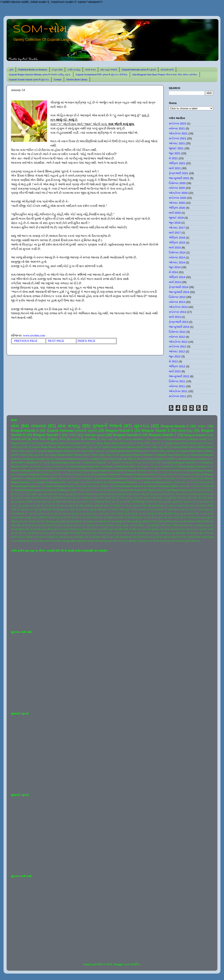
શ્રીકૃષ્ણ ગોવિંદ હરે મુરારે (104, 537)
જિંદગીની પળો (49, 510)
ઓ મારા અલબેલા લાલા (83, 498)
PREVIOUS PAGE (27, 341)
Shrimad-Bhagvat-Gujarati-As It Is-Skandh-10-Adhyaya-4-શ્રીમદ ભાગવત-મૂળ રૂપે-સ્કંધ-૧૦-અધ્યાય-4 (149, 478)
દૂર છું (180, 514)
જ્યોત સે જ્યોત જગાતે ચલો (171, 510)
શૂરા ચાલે (84, 537)
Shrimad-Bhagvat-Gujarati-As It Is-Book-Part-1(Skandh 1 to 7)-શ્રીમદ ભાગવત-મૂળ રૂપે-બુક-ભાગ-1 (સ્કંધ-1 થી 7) (107, 463)
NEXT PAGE (56, 341)
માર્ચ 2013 (175, 317)
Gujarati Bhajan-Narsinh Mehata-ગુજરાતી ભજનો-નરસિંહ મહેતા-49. (65, 447)
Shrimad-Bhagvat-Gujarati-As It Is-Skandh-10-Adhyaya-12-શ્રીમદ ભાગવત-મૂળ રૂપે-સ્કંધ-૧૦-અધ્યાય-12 (132, 470)
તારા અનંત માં (64, 514)
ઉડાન (13, 498)
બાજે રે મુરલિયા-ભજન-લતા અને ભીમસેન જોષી (179, 521)
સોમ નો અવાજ (98, 541)
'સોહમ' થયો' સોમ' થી (111, 439)
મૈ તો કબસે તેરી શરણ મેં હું (69, 529)
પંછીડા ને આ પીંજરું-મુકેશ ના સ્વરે (135, 517)
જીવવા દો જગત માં (69, 510)
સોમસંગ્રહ (185, 430)
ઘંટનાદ (191, 506)
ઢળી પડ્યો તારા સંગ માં (43, 514)
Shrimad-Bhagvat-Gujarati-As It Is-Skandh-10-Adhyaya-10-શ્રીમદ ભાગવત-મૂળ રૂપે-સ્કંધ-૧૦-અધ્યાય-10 (121, 466)
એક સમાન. (25, 498)
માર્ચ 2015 (175, 248)
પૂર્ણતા (63, 521)
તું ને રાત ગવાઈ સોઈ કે (100, 514)
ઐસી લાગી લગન (61, 498)
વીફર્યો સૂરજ (144, 533)
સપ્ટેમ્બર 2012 (178, 347)
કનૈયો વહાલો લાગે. (107, 498)
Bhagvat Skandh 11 (200, 439)
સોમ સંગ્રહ (69, 426)
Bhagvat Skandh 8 (155, 430)
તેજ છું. (135, 514)
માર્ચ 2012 (175, 371)
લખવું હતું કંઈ (49, 533)
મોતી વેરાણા (91, 529)
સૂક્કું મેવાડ (82, 541)
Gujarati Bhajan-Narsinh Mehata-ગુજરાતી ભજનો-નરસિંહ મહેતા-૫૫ (82, 455)
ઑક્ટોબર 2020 (178, 193)
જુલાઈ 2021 (176, 148)
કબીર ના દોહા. (127, 498)
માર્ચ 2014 (175, 282)
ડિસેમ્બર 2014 (177, 253)
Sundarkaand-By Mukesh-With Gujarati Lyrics (140, 490)
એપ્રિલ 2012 (177, 366)
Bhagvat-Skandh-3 (175, 426)
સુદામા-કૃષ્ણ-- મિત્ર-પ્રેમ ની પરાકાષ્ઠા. (44, 541)
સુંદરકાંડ (141, 426)
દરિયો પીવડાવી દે (165, 514)
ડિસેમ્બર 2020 (177, 183)
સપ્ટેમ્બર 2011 (178, 396)
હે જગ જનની (152, 541)
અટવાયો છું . (207, 490)
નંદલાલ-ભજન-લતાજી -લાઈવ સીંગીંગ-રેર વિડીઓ (33, 517)
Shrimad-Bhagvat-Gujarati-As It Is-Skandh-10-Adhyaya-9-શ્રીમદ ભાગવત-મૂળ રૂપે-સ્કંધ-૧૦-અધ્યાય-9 (64, 490)
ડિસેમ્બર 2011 (177, 381)
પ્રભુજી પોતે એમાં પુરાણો (126, 521)
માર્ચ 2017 (175, 233)
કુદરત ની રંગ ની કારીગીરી (89, 502)
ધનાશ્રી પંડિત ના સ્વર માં (198, 514)
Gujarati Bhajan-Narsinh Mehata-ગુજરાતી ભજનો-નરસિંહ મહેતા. (40, 75)
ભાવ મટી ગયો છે (55, 525)
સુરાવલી (69, 541)
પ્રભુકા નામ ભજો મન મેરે (99, 521)
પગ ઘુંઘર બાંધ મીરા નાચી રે (167, 517)
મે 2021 (173, 158)
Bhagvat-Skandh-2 (196, 435)
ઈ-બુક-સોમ (57, 70)
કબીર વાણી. (192, 498)
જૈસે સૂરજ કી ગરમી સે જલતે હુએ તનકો (117, 510)
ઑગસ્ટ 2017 (177, 228)
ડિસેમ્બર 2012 (177, 332)
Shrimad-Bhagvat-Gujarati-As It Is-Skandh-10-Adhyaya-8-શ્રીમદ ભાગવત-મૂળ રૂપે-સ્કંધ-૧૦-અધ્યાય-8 (164, 486)
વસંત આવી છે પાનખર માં (104, 533)
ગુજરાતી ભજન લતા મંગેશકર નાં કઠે (111, 506)
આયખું (153, 494)
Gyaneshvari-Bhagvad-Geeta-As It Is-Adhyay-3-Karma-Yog (83, 459)
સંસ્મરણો (124, 537)
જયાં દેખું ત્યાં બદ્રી (29, 510)
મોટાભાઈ (76, 439)
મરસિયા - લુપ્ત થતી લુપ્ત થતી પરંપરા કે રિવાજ (158, 525)
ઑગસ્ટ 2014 (177, 262)
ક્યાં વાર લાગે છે (191, 502)
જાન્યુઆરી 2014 (179, 292)
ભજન (202, 426)
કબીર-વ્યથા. (208, 498)
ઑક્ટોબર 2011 (178, 391)
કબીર (72, 435)
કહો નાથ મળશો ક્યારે (62, 502)
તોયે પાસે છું (148, 514)
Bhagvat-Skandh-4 (25, 430)
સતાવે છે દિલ (138, 537)
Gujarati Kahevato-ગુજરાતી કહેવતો (139, 70)
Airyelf (87, 964)
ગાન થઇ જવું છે (67, 506)
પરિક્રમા (15, 521)
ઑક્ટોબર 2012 (178, 342)
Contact (58, 80)
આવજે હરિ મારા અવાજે (171, 494)
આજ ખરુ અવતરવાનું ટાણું (60, 494)
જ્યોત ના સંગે (147, 510)
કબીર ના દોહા (74, 70)
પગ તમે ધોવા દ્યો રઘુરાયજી (197, 517)
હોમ (11, 70)
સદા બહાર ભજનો (109, 70)
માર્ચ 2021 (175, 168)
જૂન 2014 (175, 267)
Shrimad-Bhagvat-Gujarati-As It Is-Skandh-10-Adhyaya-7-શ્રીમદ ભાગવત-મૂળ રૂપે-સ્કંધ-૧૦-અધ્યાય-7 (60, 486)
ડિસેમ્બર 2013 (177, 297)
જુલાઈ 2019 (176, 218)
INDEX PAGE (86, 341)
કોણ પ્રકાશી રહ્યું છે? (169, 502)
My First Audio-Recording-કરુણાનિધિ (156, 459)
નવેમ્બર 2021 (177, 128)
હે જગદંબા (167, 541)
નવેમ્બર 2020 (177, 188)
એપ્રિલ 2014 (177, 277)
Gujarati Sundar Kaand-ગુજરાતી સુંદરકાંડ (29, 80)
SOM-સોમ (40, 29)
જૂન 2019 (175, 223)
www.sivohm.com (34, 335)
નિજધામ (111, 517)
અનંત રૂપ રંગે (21, 494)
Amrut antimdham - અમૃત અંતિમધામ (144, 439)
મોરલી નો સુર (107, 529)
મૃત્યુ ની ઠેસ (47, 529)
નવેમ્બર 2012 (177, 337)
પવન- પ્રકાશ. (30, 521)
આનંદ (119, 494)
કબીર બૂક (142, 498)
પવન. (43, 521)
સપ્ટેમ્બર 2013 (178, 312)
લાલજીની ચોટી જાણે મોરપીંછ (74, 533)
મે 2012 (173, 361)
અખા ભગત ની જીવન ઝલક (49, 439)
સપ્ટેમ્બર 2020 (178, 198)
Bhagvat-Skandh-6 (127, 435)
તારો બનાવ (81, 514)
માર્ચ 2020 (175, 213)
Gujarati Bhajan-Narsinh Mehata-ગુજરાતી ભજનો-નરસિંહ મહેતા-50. (135, 447)
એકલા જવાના (42, 498)
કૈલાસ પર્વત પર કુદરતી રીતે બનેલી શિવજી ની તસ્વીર (129, 502)
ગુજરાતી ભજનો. (140, 506)
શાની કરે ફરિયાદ (58, 537)
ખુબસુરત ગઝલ (29, 506)
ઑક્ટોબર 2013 (178, 307)
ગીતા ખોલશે (85, 506)
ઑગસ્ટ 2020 (177, 203)
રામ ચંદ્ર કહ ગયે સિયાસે (26, 533)
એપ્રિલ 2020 (177, 208)
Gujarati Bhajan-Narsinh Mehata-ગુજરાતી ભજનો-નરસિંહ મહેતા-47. (128, 443)
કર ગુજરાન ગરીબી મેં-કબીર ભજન (30, 502)
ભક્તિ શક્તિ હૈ (17, 525)
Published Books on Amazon (33, 70)
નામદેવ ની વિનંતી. (94, 517)
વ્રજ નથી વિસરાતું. (163, 533)
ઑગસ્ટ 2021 (177, 143)
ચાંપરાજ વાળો (167, 70)
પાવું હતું (53, 521)
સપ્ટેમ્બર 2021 (178, 138)
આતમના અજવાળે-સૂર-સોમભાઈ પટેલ (94, 494)
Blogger (119, 964)
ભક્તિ (207, 521)
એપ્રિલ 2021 (177, 163)
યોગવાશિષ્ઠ (90, 439)
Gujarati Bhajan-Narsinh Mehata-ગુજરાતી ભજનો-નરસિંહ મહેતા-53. (142, 451)
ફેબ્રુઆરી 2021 (179, 173)
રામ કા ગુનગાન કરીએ (203, 529)
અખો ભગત (90, 70)
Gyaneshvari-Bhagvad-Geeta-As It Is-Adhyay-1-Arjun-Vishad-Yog (153, 455)
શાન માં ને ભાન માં (38, 537)
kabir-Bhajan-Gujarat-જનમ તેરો (182, 490)
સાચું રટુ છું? (154, 537)
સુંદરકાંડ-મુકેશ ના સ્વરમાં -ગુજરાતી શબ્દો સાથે (184, 537)
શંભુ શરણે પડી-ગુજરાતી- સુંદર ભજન (193, 533)
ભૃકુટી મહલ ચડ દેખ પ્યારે (79, 525)
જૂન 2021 (175, 153)
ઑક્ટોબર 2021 (178, 133)
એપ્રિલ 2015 (177, 243)
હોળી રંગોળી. (191, 541)
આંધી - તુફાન (38, 494)
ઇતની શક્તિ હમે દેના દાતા (198, 494)
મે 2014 (173, 272)
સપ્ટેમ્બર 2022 (178, 124)
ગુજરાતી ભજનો (107, 426)
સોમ (15, 426)
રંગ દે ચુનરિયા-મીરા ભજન (158, 529)
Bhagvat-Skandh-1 (47, 435)
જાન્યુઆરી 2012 (179, 376)
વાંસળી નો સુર (127, 533)
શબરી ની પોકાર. (18, 537)
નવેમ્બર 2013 (177, 302)
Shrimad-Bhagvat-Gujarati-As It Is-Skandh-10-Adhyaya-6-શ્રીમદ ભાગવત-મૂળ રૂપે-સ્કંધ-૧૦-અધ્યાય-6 (159, 482)
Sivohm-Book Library (77, 80)
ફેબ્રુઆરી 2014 (179, 287)
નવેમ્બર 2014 (177, 257)
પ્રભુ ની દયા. (76, 521)
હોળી (178, 541)
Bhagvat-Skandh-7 (162, 435)
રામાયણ (38, 426)
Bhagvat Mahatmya (176, 439)
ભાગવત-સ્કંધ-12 (36, 525)
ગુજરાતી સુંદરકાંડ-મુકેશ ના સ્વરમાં (168, 506)
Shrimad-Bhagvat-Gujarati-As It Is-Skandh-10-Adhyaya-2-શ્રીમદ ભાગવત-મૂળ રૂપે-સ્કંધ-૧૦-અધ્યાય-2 (141, 474)
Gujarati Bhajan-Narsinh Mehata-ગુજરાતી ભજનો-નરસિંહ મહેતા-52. (72, 451)
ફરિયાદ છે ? (148, 521)
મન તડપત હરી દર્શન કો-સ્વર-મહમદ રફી (114, 525)
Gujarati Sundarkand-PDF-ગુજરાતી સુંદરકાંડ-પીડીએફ (102, 75)
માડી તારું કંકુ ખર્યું (192, 525)
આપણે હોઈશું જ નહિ (135, 494)
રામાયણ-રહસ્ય (95, 435)
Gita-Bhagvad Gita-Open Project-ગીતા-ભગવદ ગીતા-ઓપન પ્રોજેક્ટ (165, 75)
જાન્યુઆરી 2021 (179, 178)
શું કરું (73, 537)
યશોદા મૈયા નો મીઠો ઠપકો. (130, 529)
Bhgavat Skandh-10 (21, 443)
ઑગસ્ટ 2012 (177, 351)
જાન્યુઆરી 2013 (179, 327)
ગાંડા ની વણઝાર (48, 506)
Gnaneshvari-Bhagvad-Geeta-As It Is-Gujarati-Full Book (63, 443)
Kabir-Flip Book (125, 459)
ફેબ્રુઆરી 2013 (179, 322)
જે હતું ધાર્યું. (88, 510)
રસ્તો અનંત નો (181, 529)
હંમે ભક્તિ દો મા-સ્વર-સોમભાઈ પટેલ (125, 541)
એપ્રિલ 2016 (177, 238)
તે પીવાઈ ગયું (121, 514)
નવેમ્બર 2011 (177, 386)
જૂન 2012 (175, 356)
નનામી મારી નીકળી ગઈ (71, 517)
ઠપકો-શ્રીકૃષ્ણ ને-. (20, 514)
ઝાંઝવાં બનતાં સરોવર (199, 510)
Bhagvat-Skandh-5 (119, 430)
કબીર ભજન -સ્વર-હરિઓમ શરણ (167, 498)
